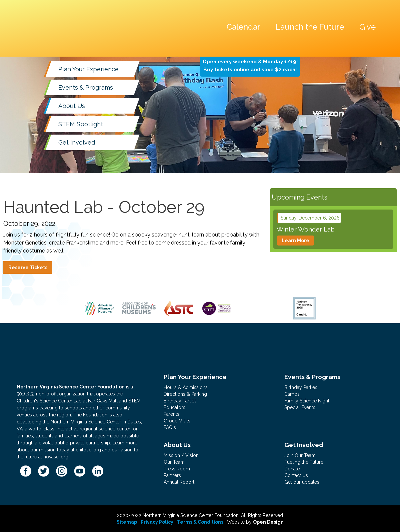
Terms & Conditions (200, 522)
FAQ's (170, 427)
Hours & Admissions (186, 387)
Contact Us (296, 475)
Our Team (174, 462)
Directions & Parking (185, 394)
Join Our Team (300, 455)
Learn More (295, 241)
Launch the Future (310, 27)
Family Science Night (307, 401)
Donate (292, 469)
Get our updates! (302, 482)
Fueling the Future (304, 462)
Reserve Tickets (28, 267)
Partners (172, 475)
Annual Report (179, 482)
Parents (171, 414)
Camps (292, 394)
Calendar (243, 27)
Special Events (300, 407)
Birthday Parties (180, 401)
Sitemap (127, 522)
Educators (174, 407)
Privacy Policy (157, 522)
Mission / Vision (181, 455)
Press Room (177, 469)
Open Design (268, 522)
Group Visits (177, 421)
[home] (72, 11)
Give (367, 27)
